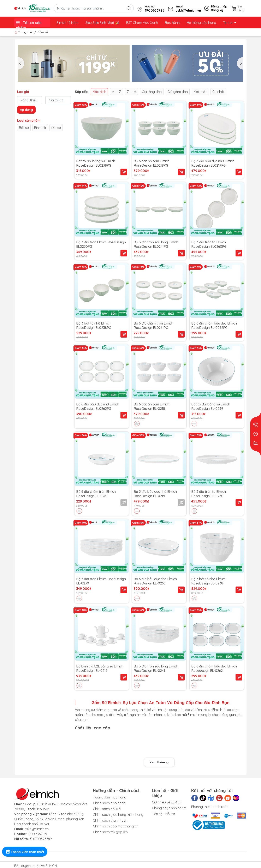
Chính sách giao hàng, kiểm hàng (118, 815)
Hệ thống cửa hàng (201, 23)
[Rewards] (25, 852)
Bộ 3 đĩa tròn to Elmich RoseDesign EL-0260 (209, 494)
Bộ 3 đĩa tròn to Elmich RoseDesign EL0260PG (209, 244)
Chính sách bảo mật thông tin (116, 826)
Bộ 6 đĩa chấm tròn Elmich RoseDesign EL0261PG (153, 325)
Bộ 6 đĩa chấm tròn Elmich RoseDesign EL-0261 (96, 494)
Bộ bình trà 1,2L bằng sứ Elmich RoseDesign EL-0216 (100, 668)
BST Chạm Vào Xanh (142, 23)
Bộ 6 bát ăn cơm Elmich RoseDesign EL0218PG (152, 163)
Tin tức (230, 23)
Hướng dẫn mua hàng (110, 797)
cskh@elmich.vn (37, 829)
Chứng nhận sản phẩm (169, 808)
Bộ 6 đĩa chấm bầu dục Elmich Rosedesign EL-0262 (214, 668)
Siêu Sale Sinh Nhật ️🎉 (102, 23)
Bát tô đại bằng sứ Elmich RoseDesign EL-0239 (211, 406)
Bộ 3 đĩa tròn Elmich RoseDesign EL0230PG (101, 244)
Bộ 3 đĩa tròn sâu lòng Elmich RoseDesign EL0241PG (156, 244)
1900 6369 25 (37, 834)
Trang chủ (24, 32)
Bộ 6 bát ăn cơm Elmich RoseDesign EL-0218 (152, 406)
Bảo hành (172, 23)
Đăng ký (217, 10)
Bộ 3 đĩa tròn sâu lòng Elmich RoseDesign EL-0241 (156, 668)
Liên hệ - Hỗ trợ (164, 814)
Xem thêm (159, 762)
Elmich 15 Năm (68, 23)
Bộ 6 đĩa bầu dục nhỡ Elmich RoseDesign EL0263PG (98, 406)
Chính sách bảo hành (109, 803)
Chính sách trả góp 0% (110, 832)
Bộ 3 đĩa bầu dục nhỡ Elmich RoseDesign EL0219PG (213, 163)
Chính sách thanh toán (110, 820)
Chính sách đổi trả (107, 809)
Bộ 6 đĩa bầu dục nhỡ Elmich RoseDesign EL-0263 (155, 581)
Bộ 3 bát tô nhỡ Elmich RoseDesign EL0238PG (94, 325)
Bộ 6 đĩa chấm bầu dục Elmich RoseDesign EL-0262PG (214, 325)
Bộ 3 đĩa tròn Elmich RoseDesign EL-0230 (101, 581)
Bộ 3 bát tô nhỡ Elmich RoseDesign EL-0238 (208, 581)
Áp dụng (26, 110)
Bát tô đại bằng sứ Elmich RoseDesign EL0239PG (96, 163)
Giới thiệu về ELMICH (167, 802)
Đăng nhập (219, 6)
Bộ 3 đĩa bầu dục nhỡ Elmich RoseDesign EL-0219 (155, 494)
